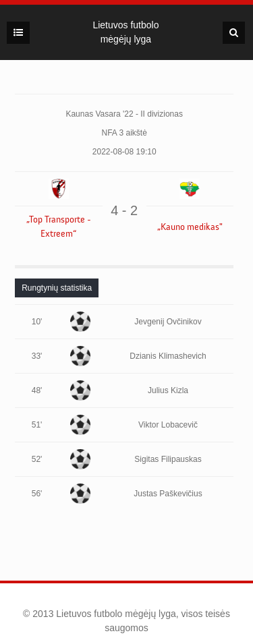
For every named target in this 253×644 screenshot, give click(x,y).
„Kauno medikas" (190, 227)
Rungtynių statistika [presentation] (57, 288)
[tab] (57, 288)
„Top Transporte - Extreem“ (59, 227)
